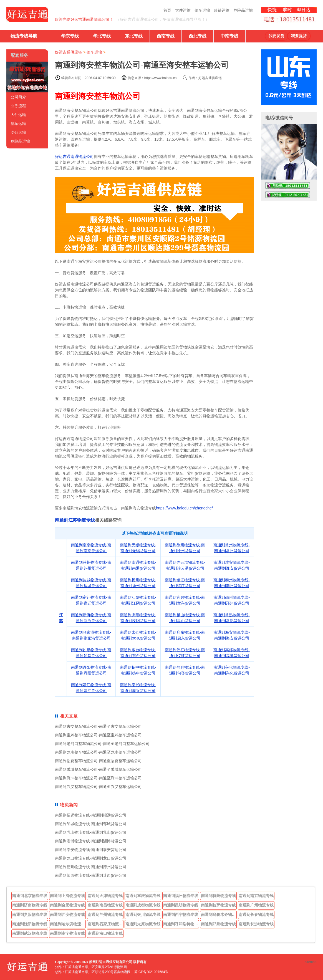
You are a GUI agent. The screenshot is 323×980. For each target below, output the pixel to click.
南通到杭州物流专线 (218, 896)
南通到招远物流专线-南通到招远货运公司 (91, 815)
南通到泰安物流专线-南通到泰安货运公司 (91, 850)
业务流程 (18, 106)
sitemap (311, 962)
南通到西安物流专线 (67, 915)
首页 (167, 10)
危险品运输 (243, 10)
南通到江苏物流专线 (75, 520)
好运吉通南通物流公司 (74, 156)
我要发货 (276, 36)
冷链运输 (222, 10)
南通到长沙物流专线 (256, 924)
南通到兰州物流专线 (105, 915)
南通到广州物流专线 (256, 905)
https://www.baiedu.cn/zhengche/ (184, 508)
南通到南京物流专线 (256, 896)
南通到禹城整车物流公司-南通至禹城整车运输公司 (98, 769)
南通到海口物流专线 (105, 933)
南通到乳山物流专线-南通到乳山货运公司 (91, 832)
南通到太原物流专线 (143, 924)
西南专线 (166, 36)
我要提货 (299, 36)
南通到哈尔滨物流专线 (68, 924)
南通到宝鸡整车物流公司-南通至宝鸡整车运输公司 (98, 735)
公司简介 (18, 97)
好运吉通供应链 (69, 52)
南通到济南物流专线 (30, 905)
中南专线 (229, 36)
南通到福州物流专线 (181, 896)
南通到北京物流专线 (30, 896)
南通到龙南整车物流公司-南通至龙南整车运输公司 (98, 752)
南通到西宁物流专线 (181, 915)
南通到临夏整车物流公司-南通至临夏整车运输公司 (98, 761)
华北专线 (102, 36)
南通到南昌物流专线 (105, 905)
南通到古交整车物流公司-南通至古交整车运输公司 (98, 726)
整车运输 (202, 10)
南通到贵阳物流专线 (30, 915)
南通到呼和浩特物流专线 (181, 924)
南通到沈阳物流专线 (30, 924)
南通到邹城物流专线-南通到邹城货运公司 (91, 824)
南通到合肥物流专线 (67, 905)
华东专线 (70, 36)
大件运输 (183, 10)
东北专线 (134, 36)
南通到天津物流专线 (105, 896)
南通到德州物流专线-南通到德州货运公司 (91, 867)
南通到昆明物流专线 (181, 905)
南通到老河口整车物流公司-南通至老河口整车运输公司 (102, 744)
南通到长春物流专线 (256, 915)
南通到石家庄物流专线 (106, 924)
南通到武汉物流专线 (30, 933)
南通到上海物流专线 (67, 896)
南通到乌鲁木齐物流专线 (219, 915)
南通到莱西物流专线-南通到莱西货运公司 (91, 875)
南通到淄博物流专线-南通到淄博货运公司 (91, 841)
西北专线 (198, 36)
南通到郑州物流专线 (218, 924)
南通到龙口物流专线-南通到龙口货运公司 (91, 858)
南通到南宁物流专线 (67, 933)
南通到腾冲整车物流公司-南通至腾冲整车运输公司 (98, 778)
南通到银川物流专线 (143, 915)
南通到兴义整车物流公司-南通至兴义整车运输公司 (98, 787)
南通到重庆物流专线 (143, 896)
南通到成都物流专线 (143, 905)
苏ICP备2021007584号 (151, 972)
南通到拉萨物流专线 (218, 905)
